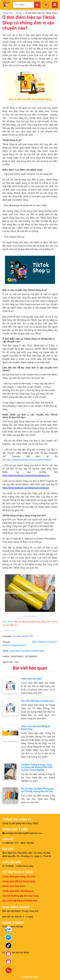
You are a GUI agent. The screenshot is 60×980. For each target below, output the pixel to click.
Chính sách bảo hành (31, 679)
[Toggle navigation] (55, 5)
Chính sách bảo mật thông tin (18, 891)
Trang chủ (8, 13)
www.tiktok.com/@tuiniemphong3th (27, 651)
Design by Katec (30, 977)
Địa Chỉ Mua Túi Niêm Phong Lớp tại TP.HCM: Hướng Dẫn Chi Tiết (37, 790)
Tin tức (19, 13)
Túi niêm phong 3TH (23, 636)
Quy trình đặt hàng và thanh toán (37, 701)
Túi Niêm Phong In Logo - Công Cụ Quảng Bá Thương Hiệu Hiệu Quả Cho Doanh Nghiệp (37, 767)
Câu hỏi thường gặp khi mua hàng (20, 896)
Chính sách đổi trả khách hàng (19, 881)
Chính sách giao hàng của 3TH (19, 877)
